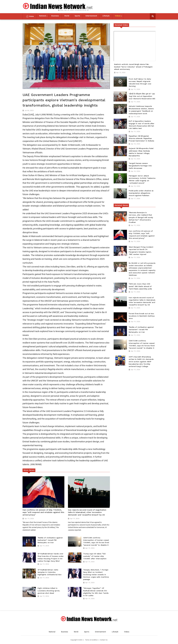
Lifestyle (115, 632)
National (52, 632)
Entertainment (101, 632)
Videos (127, 632)
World (76, 632)
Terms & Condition (91, 640)
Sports (87, 632)
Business (65, 632)
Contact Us (104, 640)
